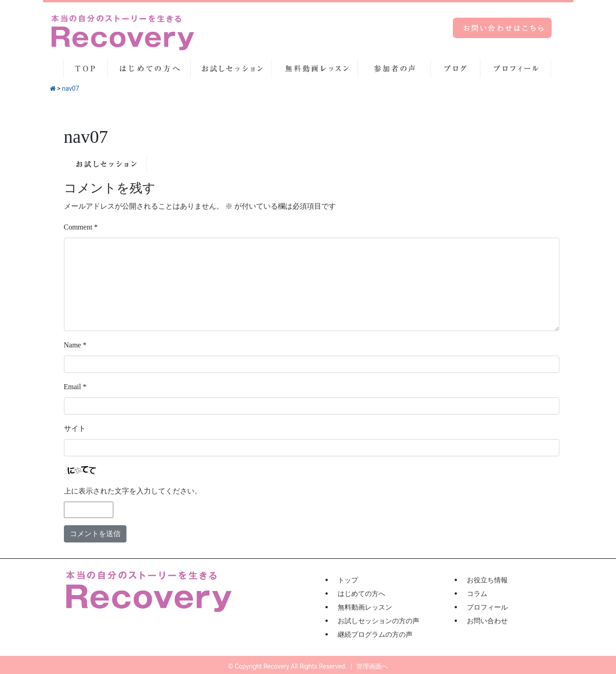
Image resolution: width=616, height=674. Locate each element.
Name (75, 345)
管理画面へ (372, 666)
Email (75, 387)
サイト (75, 428)
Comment (81, 227)
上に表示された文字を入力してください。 (133, 491)
